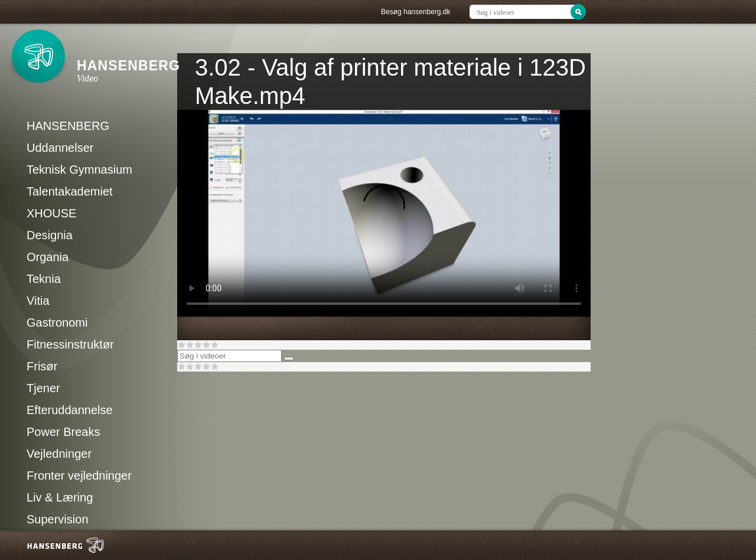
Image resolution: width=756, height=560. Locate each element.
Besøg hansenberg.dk (416, 12)
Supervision (58, 519)
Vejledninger (59, 454)
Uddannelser (60, 148)
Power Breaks (63, 432)
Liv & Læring (60, 497)
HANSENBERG (68, 126)
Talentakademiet (70, 191)
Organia (48, 257)
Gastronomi (57, 323)
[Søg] (289, 359)
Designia (50, 235)
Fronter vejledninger (79, 476)
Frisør (42, 366)
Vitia (38, 301)
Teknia (44, 279)
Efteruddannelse (70, 410)
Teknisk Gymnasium (79, 170)
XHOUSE (51, 213)
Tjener (43, 388)
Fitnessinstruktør (70, 344)
